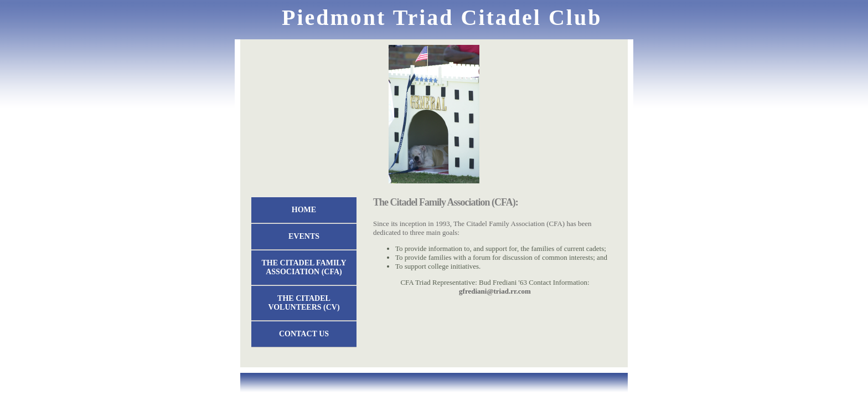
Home (304, 210)
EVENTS (304, 236)
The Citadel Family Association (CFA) (304, 267)
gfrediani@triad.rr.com (495, 291)
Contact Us (304, 334)
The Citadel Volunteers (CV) (304, 303)
